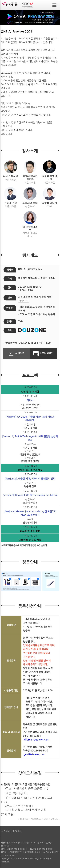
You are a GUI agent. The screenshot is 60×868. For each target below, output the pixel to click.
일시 (10, 288)
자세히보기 (24, 301)
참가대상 (10, 308)
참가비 (10, 322)
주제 (10, 279)
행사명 (10, 270)
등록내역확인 (43, 353)
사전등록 (17, 353)
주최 (10, 330)
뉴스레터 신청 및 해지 (12, 831)
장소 (10, 298)
